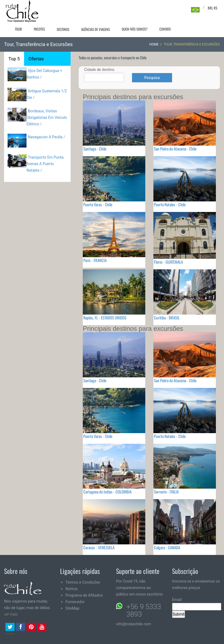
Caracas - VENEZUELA (99, 547)
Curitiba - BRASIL (167, 318)
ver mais (11, 614)
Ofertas (36, 59)
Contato (165, 29)
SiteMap (72, 608)
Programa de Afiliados (84, 595)
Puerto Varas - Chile (98, 204)
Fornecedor (75, 602)
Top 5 (14, 59)
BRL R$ (213, 8)
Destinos (63, 29)
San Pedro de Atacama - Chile (175, 149)
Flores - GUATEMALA (168, 262)
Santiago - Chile (95, 149)
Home (154, 44)
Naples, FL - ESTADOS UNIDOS (105, 318)
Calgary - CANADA (167, 547)
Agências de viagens (95, 29)
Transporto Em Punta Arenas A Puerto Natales (45, 164)
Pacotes (39, 29)
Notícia (71, 589)
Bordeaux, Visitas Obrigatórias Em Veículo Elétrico (47, 117)
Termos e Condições (83, 582)
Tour (18, 29)
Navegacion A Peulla (45, 137)
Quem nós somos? (135, 29)
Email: (197, 604)
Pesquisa (152, 78)
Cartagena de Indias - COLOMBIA (107, 492)
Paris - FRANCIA (95, 260)
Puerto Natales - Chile (170, 204)
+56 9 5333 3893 (144, 610)
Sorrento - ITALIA (166, 492)
